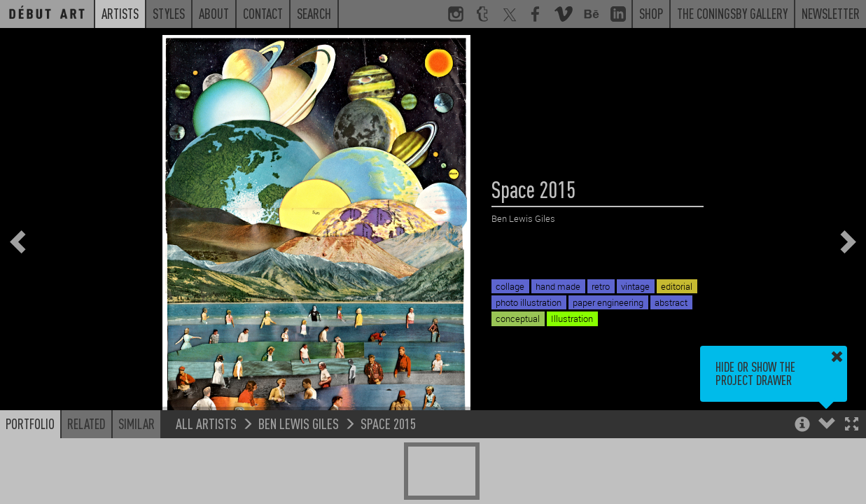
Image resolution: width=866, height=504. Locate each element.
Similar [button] (137, 423)
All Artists (206, 423)
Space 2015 (388, 423)
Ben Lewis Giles (299, 423)
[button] (852, 425)
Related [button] (86, 423)
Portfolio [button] (30, 423)
